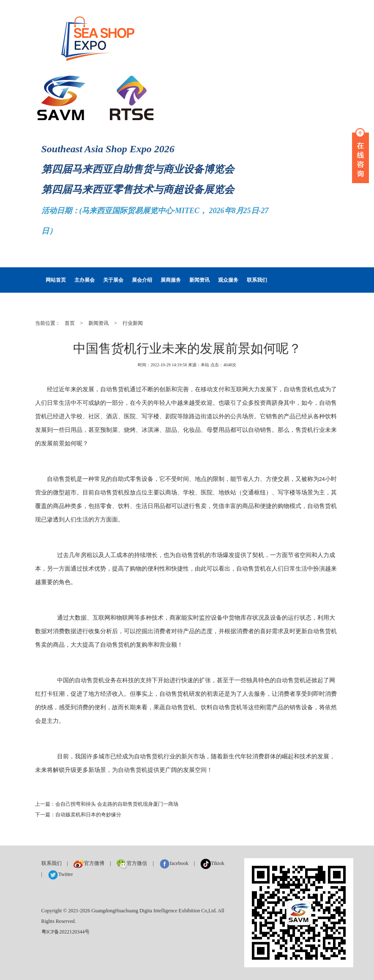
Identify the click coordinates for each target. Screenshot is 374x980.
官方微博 (89, 863)
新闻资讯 (199, 280)
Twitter (60, 874)
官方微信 (132, 863)
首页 (70, 323)
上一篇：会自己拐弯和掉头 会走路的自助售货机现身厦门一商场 (107, 804)
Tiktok (212, 863)
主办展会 (85, 280)
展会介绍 (142, 280)
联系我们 (257, 280)
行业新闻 (133, 323)
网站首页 (56, 280)
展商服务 (171, 280)
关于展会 (113, 280)
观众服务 (228, 280)
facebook (174, 863)
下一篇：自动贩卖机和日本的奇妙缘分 (78, 815)
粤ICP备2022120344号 (66, 932)
